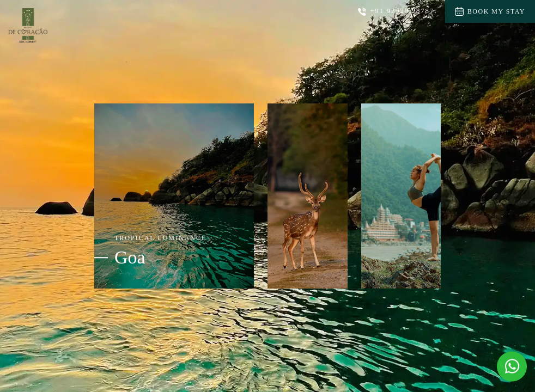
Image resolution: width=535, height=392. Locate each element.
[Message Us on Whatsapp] (512, 367)
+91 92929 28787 (396, 11)
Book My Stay (490, 11)
